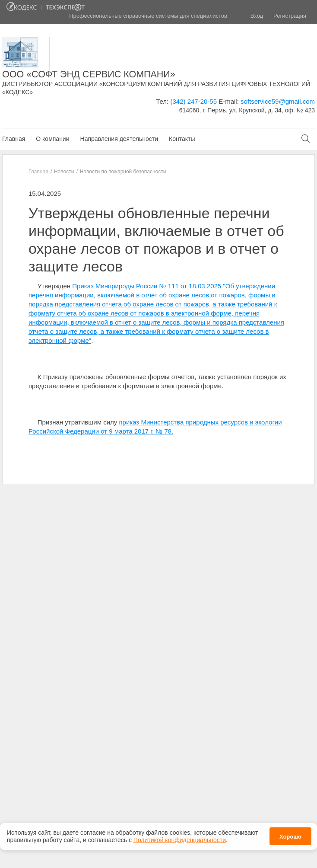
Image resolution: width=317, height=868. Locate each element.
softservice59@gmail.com (278, 101)
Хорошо (290, 834)
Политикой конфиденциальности (180, 837)
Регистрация (290, 16)
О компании (52, 139)
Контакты (182, 139)
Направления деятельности (119, 139)
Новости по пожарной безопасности (123, 172)
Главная (14, 139)
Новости (64, 172)
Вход (257, 16)
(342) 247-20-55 (193, 101)
